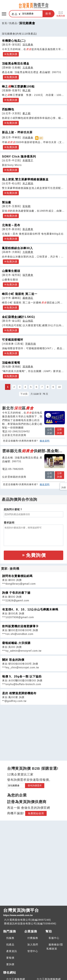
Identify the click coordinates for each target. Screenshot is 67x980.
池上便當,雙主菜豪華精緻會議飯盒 (25, 179)
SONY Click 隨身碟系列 (19, 156)
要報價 (10, 958)
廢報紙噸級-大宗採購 (16, 643)
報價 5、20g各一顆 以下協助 (22, 676)
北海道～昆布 (11, 225)
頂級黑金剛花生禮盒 (16, 63)
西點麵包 (8, 109)
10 (59, 387)
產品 (15, 14)
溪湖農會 (28, 367)
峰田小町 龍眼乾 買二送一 (20, 294)
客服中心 (54, 938)
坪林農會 (28, 138)
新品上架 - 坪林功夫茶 (17, 132)
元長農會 (28, 68)
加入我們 (33, 945)
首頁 (4, 23)
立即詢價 (59, 431)
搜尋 (48, 14)
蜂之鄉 (27, 90)
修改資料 (45, 441)
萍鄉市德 (31, 344)
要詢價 (10, 964)
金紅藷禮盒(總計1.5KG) (18, 317)
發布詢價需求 (35, 786)
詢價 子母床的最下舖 (16, 593)
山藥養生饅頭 (11, 271)
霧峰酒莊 (28, 298)
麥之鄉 (27, 113)
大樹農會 (28, 252)
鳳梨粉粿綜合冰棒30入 (17, 248)
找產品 (13, 23)
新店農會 (28, 229)
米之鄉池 (28, 183)
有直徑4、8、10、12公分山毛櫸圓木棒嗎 (30, 609)
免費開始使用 (36, 813)
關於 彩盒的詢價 (13, 660)
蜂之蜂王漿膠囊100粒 (18, 86)
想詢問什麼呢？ (13, 509)
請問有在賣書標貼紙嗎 (17, 576)
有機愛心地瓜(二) (14, 41)
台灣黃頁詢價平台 (33, 912)
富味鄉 (27, 206)
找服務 (10, 938)
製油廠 (7, 202)
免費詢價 (61, 14)
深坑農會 (28, 45)
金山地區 (28, 321)
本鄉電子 (28, 160)
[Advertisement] (34, 730)
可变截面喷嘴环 (13, 340)
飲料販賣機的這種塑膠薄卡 (20, 626)
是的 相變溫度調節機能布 (19, 693)
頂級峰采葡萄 (11, 363)
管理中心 (33, 951)
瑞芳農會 (28, 275)
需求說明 (9, 523)
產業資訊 (12, 951)
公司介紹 (50, 431)
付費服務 (33, 938)
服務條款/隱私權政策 (55, 947)
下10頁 (24, 394)
